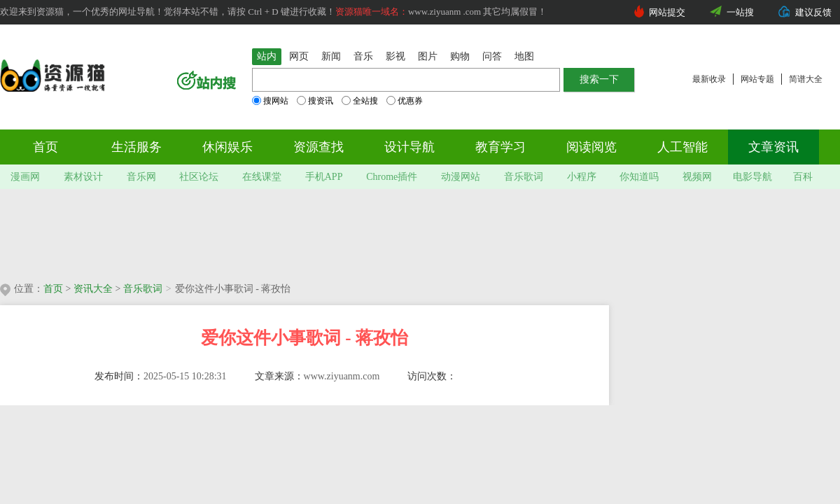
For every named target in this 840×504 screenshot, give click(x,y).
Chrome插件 (392, 177)
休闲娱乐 (227, 147)
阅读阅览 (591, 147)
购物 (460, 56)
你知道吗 (639, 177)
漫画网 (25, 177)
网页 (299, 56)
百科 (803, 177)
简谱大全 (806, 79)
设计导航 (409, 147)
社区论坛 (199, 177)
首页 (45, 147)
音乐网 (141, 177)
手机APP (324, 177)
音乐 (363, 56)
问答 (492, 56)
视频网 (697, 177)
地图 (524, 56)
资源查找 (318, 147)
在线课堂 (262, 177)
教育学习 (500, 147)
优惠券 (405, 101)
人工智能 (682, 147)
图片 (428, 56)
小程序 (582, 177)
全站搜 (360, 101)
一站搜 (740, 12)
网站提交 (667, 12)
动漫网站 (461, 177)
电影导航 (752, 177)
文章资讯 (773, 147)
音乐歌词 (524, 177)
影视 (395, 56)
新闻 (331, 56)
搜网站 (270, 101)
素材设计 (83, 177)
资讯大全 (93, 289)
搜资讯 (315, 101)
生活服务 (136, 147)
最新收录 (709, 79)
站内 (267, 56)
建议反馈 (813, 12)
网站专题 (757, 79)
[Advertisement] (306, 231)
